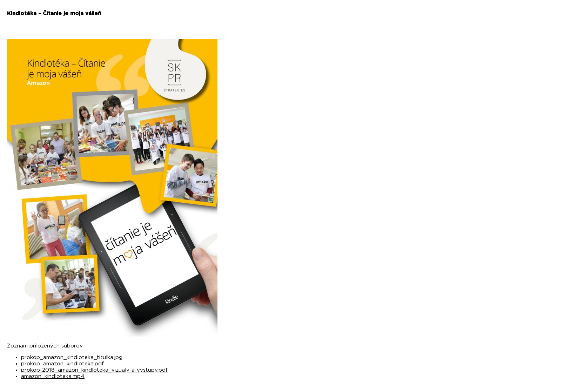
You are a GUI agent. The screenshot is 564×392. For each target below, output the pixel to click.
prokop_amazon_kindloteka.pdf (63, 364)
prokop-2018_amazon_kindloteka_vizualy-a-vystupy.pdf (95, 370)
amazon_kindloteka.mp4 (53, 376)
